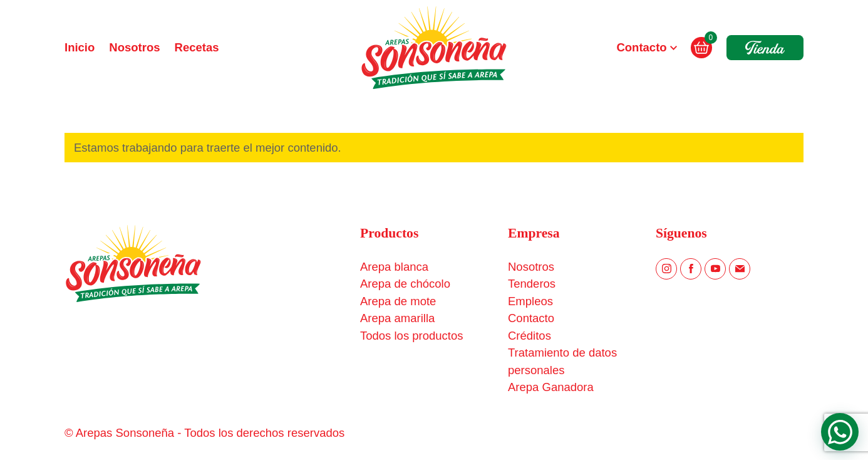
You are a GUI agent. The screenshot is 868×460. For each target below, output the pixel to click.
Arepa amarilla (397, 318)
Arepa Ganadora (551, 387)
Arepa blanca (394, 267)
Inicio (80, 47)
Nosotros (134, 47)
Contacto (641, 47)
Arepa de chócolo (405, 284)
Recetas (197, 47)
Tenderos (532, 284)
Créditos (530, 336)
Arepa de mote (398, 301)
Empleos (530, 301)
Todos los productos (412, 336)
